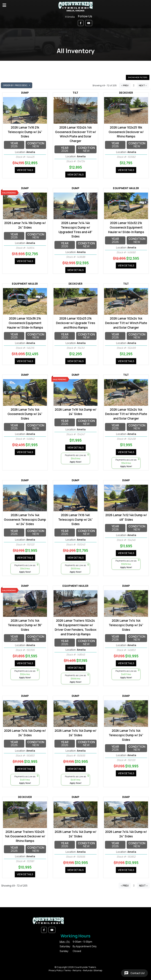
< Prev (125, 85)
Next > (143, 85)
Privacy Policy (56, 970)
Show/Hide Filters (138, 77)
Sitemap (98, 970)
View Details (25, 170)
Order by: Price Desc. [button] (16, 85)
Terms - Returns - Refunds (78, 970)
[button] (81, 23)
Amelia (70, 17)
